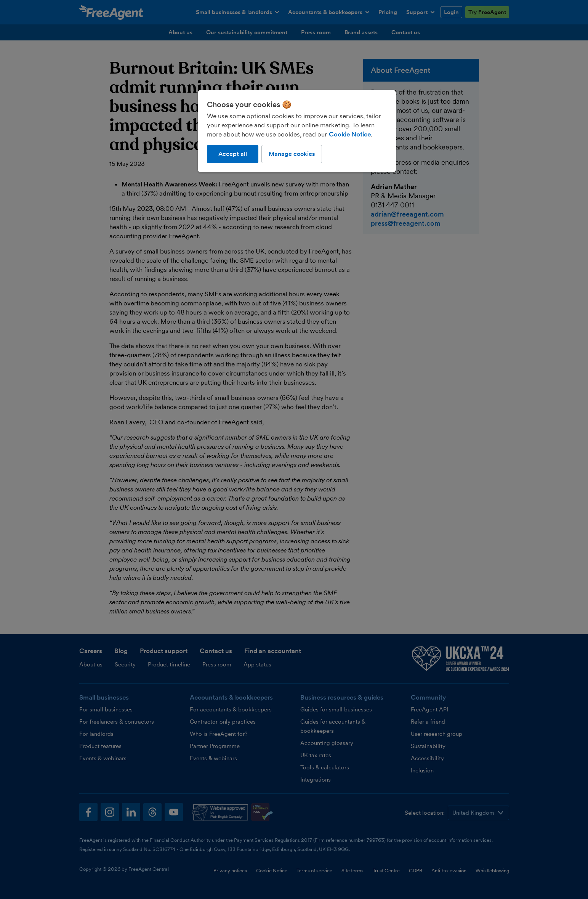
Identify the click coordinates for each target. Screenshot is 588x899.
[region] (297, 131)
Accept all (233, 154)
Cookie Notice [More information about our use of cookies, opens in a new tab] (350, 134)
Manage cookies (292, 154)
